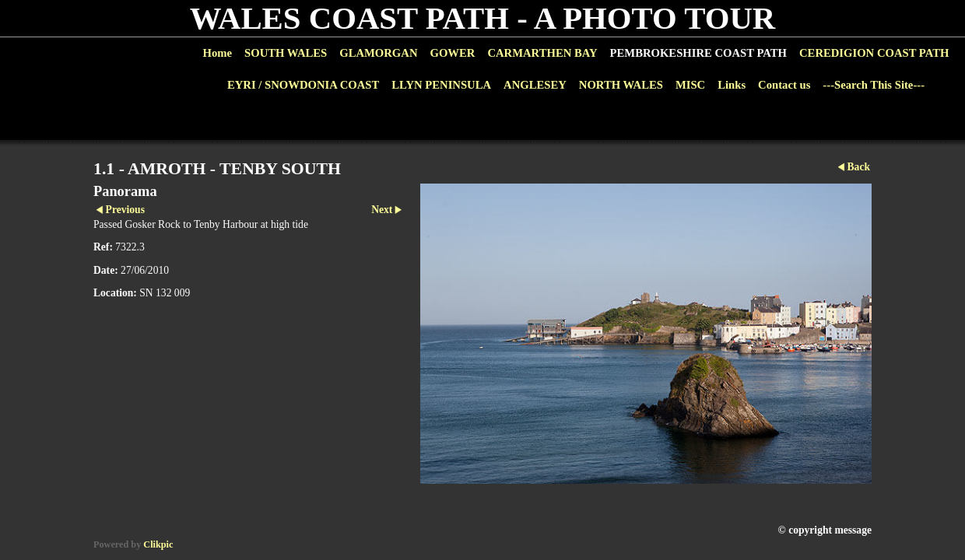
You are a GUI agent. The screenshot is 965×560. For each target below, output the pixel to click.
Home (218, 53)
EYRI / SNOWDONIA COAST (303, 85)
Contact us (784, 85)
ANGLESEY (535, 85)
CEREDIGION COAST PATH (874, 53)
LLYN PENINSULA (441, 85)
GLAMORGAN (378, 53)
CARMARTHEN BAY (542, 53)
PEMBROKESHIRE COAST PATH (698, 53)
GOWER (452, 53)
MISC (690, 85)
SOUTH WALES (286, 53)
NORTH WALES (621, 85)
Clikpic (158, 544)
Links (732, 85)
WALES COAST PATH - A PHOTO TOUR (483, 18)
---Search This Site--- (874, 85)
